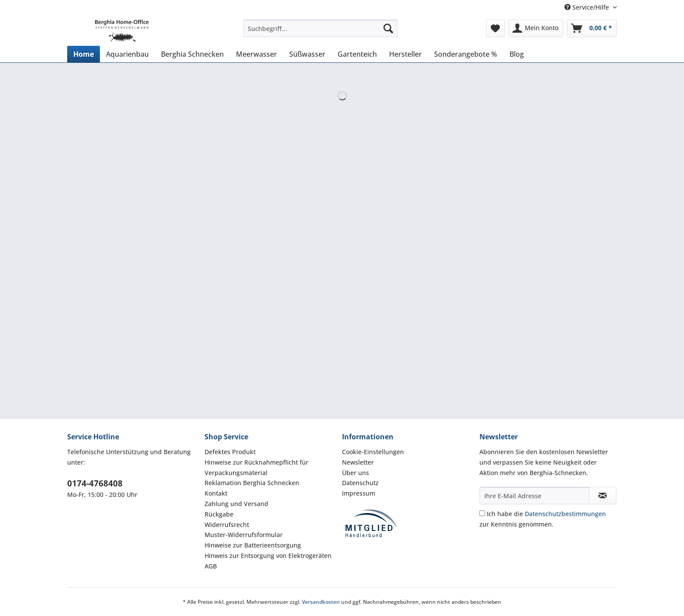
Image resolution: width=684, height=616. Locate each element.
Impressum (359, 493)
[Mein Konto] (536, 28)
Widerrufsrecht (227, 525)
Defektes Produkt (230, 452)
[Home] (84, 54)
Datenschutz (360, 483)
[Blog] (517, 54)
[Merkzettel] (495, 28)
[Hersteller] (405, 54)
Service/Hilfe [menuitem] (588, 7)
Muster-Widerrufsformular (244, 535)
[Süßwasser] (307, 54)
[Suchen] (388, 28)
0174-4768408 (95, 483)
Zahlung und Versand (236, 504)
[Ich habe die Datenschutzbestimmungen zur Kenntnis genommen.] (482, 513)
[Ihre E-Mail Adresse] (534, 496)
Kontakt (216, 493)
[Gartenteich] (357, 54)
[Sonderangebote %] (466, 54)
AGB (211, 566)
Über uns (356, 473)
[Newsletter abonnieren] (603, 496)
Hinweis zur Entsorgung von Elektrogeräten (268, 556)
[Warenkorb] (592, 28)
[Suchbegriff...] (320, 28)
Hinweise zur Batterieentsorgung (253, 545)
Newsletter (358, 462)
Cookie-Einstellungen (373, 452)
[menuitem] (320, 33)
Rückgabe (219, 514)
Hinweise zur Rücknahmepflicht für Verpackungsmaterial (256, 467)
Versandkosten (321, 602)
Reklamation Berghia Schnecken (252, 483)
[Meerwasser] (256, 54)
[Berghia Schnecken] (192, 54)
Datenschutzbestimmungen (565, 514)
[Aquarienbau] (127, 54)
